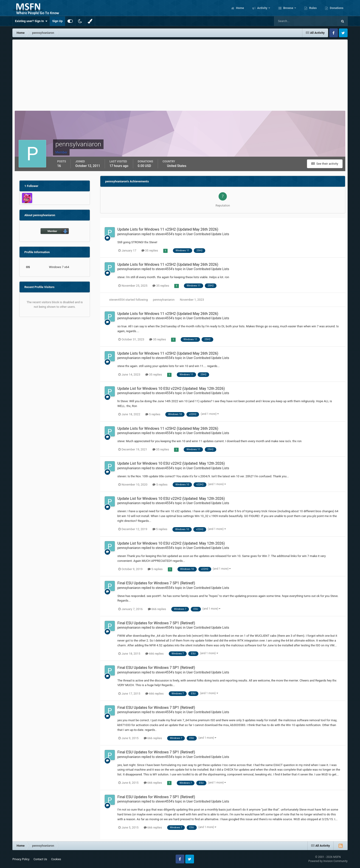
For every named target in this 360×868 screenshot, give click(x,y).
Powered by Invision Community (328, 861)
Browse (288, 8)
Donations (336, 8)
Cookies (56, 859)
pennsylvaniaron (129, 234)
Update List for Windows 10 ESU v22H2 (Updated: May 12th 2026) (171, 389)
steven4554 (164, 234)
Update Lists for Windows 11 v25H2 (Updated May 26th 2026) (168, 229)
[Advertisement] (180, 74)
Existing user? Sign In (31, 21)
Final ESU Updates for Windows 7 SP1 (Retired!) (156, 583)
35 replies (150, 250)
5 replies (153, 414)
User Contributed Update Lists (208, 234)
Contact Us (40, 859)
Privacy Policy (21, 859)
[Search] (292, 21)
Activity (262, 8)
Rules (312, 8)
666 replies (157, 609)
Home (240, 8)
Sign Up (57, 21)
